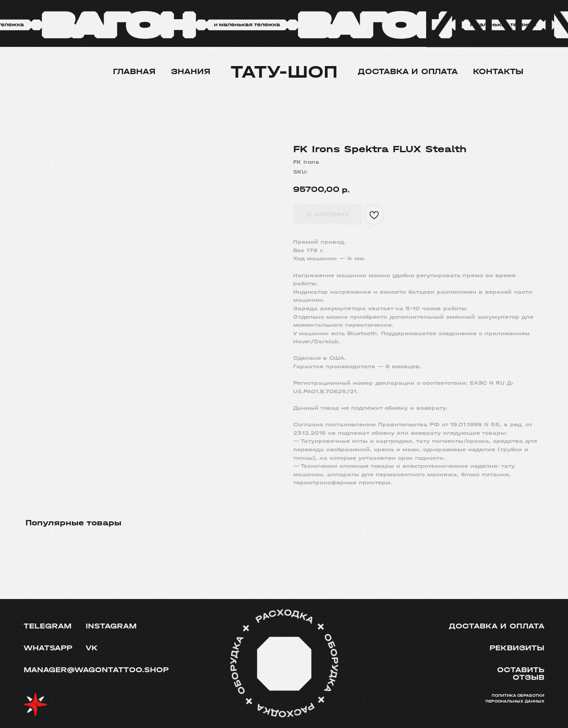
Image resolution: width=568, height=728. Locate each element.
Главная (134, 72)
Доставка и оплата (408, 72)
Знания (191, 72)
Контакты (498, 72)
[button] (504, 674)
